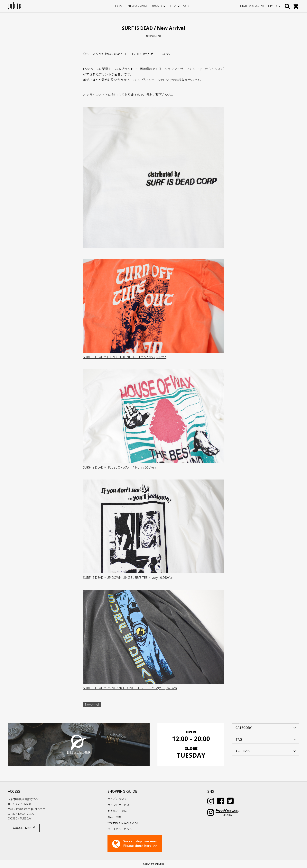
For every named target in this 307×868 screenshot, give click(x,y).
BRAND (156, 6)
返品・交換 (114, 817)
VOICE (188, 6)
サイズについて (117, 799)
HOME (120, 6)
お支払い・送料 (117, 811)
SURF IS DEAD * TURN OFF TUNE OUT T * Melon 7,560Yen (125, 357)
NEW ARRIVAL (138, 6)
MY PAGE (275, 6)
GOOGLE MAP (24, 828)
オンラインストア (96, 95)
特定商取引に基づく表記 (123, 823)
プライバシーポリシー (121, 829)
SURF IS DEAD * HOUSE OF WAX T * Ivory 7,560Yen (119, 467)
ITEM (172, 6)
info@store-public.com (31, 809)
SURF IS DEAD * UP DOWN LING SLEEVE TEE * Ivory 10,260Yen (128, 578)
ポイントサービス (118, 805)
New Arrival (92, 704)
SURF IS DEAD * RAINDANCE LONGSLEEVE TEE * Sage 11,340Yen (130, 688)
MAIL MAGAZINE (252, 6)
